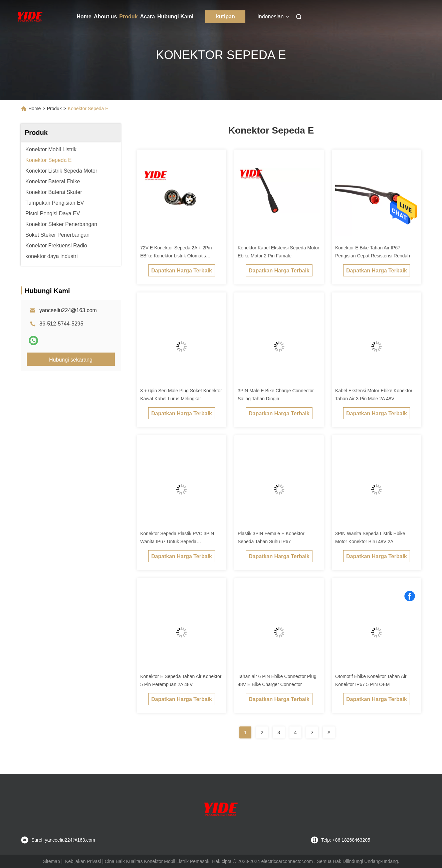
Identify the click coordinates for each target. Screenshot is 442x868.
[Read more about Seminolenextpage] (312, 732)
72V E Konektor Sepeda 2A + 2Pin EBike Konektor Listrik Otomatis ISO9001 (176, 256)
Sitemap (51, 861)
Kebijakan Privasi (83, 861)
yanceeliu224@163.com (68, 310)
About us (105, 17)
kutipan (226, 17)
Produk (128, 17)
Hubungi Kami (175, 17)
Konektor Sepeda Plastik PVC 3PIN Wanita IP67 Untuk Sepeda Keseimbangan (177, 541)
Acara (147, 17)
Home (84, 17)
